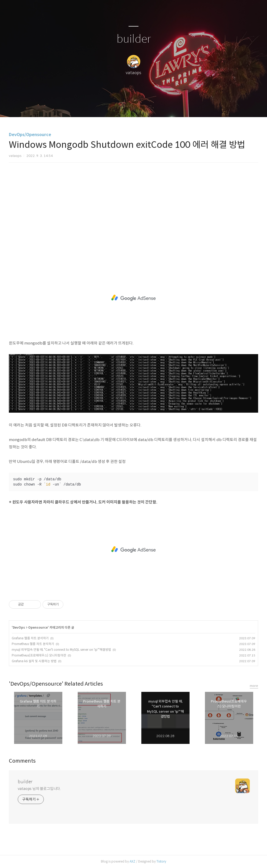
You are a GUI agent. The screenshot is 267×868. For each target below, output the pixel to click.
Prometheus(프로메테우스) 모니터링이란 (39, 655)
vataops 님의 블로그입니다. (39, 789)
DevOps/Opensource (30, 135)
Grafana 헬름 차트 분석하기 (30, 638)
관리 (160, 106)
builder (134, 39)
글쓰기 (107, 106)
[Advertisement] (133, 212)
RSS (142, 106)
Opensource (38, 627)
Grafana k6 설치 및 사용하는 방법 (34, 661)
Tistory (161, 861)
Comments (22, 761)
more (254, 686)
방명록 (124, 106)
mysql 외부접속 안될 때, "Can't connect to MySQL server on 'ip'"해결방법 (61, 650)
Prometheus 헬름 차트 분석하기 (33, 644)
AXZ (132, 861)
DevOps (19, 627)
